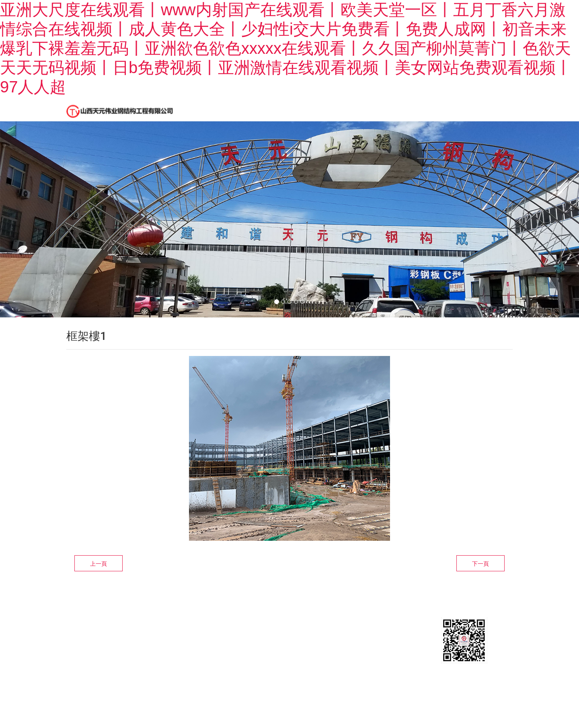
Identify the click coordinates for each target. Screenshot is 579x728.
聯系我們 (453, 110)
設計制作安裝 (397, 110)
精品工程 (341, 110)
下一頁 (480, 573)
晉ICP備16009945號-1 (101, 673)
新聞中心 (291, 110)
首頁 (197, 110)
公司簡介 (241, 110)
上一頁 (99, 573)
